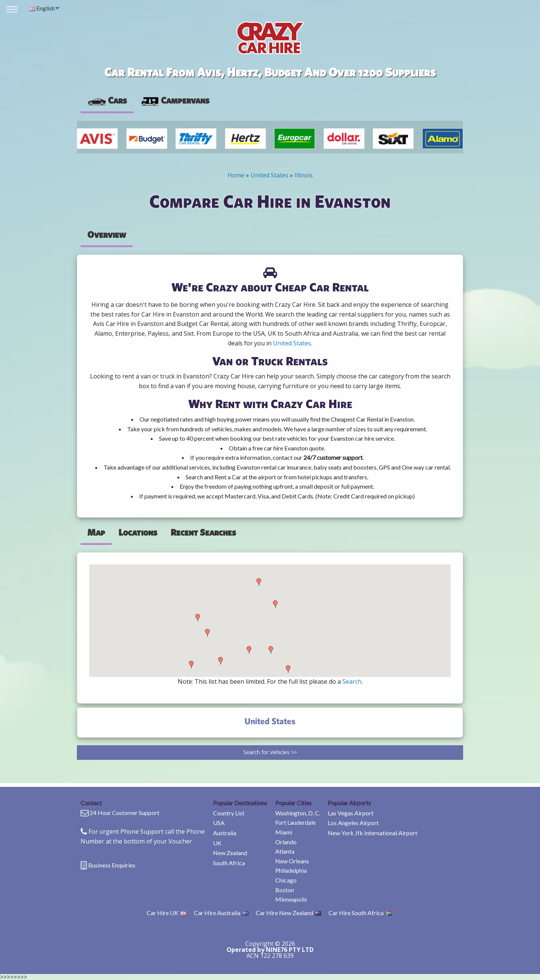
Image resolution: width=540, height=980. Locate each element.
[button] (191, 665)
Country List (229, 813)
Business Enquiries (112, 865)
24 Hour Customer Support (124, 813)
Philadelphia (291, 870)
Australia (225, 833)
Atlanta (285, 851)
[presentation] (175, 101)
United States (269, 175)
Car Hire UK (166, 913)
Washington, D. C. (298, 813)
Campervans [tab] (175, 100)
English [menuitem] (42, 8)
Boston (285, 890)
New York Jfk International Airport (373, 833)
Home (236, 175)
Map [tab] (96, 532)
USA (219, 823)
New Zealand (230, 853)
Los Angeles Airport (353, 823)
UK (217, 843)
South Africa (229, 863)
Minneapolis (291, 899)
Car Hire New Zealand (288, 913)
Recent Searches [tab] (203, 532)
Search (352, 681)
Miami (284, 832)
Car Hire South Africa (360, 913)
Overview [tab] (107, 234)
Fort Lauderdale (295, 822)
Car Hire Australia (221, 913)
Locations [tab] (138, 532)
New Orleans (292, 861)
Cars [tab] (107, 100)
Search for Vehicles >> (270, 752)
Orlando (286, 842)
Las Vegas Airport (351, 813)
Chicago (286, 880)
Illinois (304, 175)
